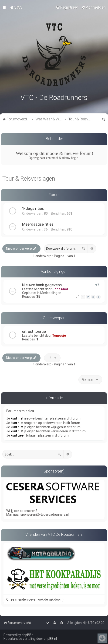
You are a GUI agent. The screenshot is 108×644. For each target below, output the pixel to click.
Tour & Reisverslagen (29, 178)
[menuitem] (16, 7)
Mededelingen (51, 292)
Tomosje (59, 335)
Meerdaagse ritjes (38, 223)
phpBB (27, 635)
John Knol (60, 288)
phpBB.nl (50, 639)
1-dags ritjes (33, 207)
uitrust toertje (34, 331)
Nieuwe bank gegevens (42, 284)
